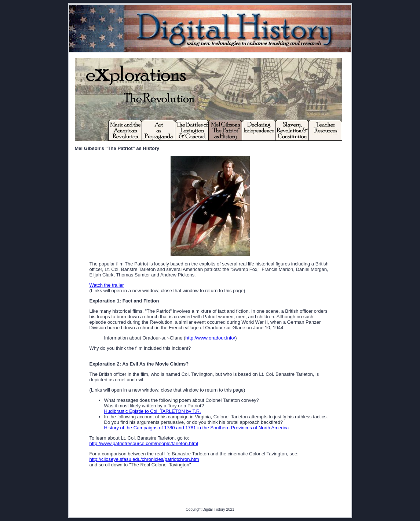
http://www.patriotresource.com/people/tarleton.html (144, 443)
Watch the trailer (107, 285)
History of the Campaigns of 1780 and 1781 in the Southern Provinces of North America (197, 428)
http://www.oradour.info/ (210, 338)
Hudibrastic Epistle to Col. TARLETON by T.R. (153, 411)
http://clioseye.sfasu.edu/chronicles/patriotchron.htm (144, 459)
